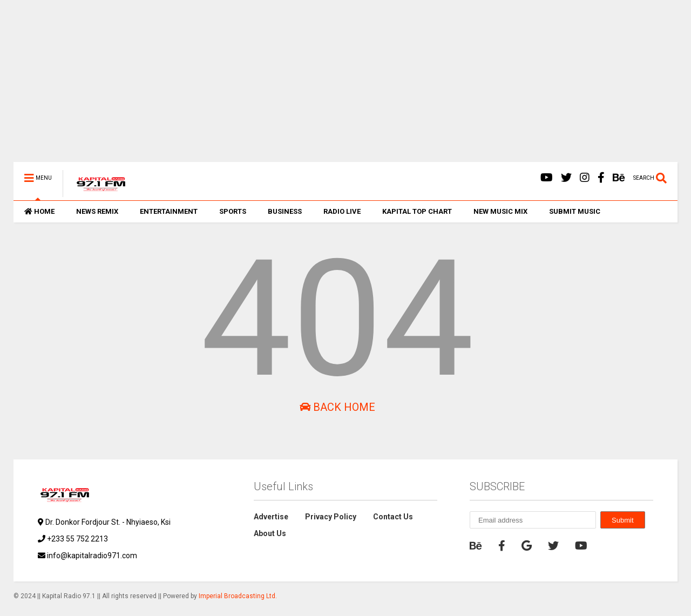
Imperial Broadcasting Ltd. (238, 596)
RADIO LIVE (342, 211)
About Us (270, 533)
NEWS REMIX (97, 211)
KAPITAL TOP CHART (417, 211)
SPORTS (233, 211)
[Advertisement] (337, 86)
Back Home (337, 407)
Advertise (271, 517)
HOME (39, 211)
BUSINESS (285, 211)
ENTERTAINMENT (169, 211)
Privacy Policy (331, 517)
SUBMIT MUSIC (575, 211)
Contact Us (393, 517)
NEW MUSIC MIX (500, 211)
